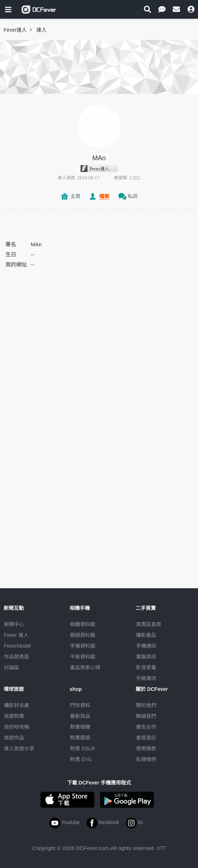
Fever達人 (15, 30)
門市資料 (80, 705)
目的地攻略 (17, 727)
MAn (99, 158)
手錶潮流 (146, 678)
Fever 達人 (16, 635)
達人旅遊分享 (19, 748)
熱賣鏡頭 (80, 738)
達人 (41, 30)
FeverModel (17, 646)
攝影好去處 (17, 705)
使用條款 (146, 748)
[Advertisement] (99, 329)
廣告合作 (146, 727)
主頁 (75, 196)
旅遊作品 (14, 738)
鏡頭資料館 (83, 635)
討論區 (12, 667)
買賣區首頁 (149, 624)
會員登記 (146, 738)
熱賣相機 (80, 727)
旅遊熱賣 (14, 716)
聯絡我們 (146, 716)
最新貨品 (80, 716)
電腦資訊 (146, 657)
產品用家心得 (85, 667)
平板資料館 (83, 657)
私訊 (133, 196)
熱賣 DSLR (82, 748)
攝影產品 (146, 635)
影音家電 (146, 667)
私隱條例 (146, 759)
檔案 (104, 196)
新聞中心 (14, 624)
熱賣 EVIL (81, 759)
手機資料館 (83, 646)
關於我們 (146, 705)
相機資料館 (83, 624)
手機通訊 (146, 646)
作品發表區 (17, 657)
